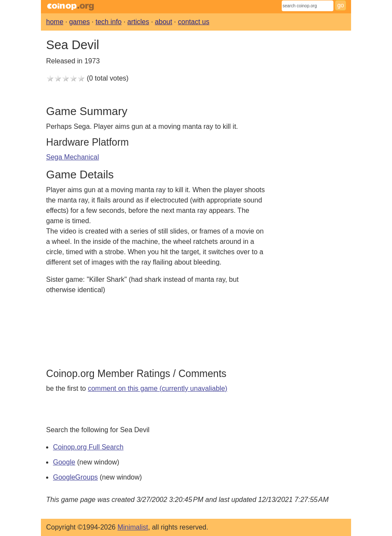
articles (138, 22)
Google (64, 462)
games (79, 22)
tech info (109, 22)
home (55, 22)
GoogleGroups (75, 477)
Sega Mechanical (73, 157)
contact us (194, 22)
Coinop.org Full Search (88, 447)
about (164, 22)
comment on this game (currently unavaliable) (158, 388)
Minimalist (133, 527)
